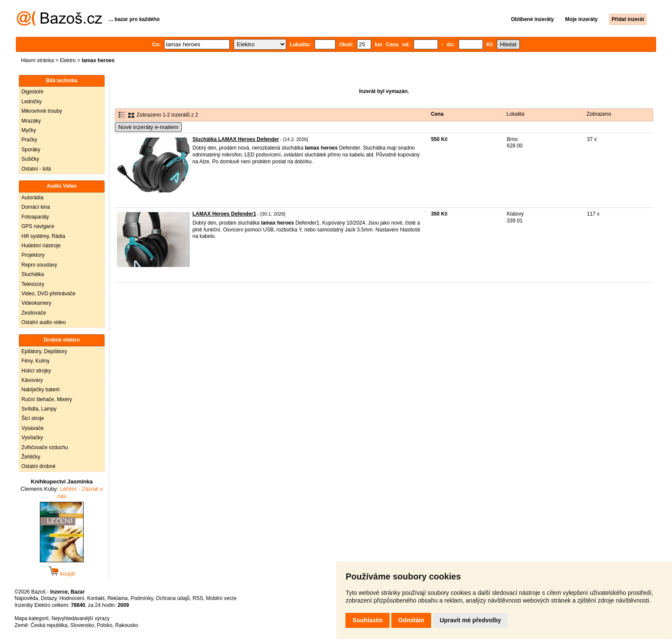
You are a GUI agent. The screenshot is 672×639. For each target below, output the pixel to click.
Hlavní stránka (37, 60)
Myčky (29, 130)
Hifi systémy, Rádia (43, 236)
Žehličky (31, 457)
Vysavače (33, 428)
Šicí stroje (33, 418)
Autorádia (32, 198)
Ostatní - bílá (36, 169)
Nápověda (26, 598)
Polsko (105, 625)
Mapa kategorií (31, 618)
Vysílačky (32, 438)
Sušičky (30, 159)
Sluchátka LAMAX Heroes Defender (236, 139)
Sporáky (31, 150)
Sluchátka (33, 274)
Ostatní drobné (38, 466)
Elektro (67, 60)
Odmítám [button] (411, 620)
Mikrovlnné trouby (42, 111)
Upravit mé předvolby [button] (470, 620)
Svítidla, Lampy (39, 409)
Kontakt (96, 598)
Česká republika (49, 625)
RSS (198, 598)
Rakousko (127, 625)
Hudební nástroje (41, 246)
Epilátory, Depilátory (44, 351)
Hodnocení (72, 598)
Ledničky (31, 102)
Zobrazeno (599, 114)
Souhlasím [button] (367, 620)
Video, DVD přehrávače (48, 294)
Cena (437, 114)
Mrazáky (31, 121)
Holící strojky (36, 371)
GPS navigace (38, 226)
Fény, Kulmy (36, 361)
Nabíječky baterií (40, 390)
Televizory (33, 284)
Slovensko (82, 625)
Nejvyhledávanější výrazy (80, 618)
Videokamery (36, 303)
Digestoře (32, 92)
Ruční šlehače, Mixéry (47, 399)
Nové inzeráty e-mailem (148, 127)
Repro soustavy (39, 265)
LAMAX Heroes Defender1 (224, 214)
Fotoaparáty (35, 217)
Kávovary (32, 380)
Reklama (118, 598)
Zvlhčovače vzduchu (45, 447)
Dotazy (48, 598)
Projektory (33, 255)
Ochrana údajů (173, 598)
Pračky (29, 140)
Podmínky (142, 598)
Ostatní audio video (43, 322)
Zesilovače (34, 313)
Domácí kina (36, 207)
